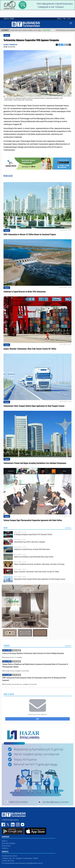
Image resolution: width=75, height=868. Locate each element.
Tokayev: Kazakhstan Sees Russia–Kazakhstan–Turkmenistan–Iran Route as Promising (39, 564)
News (6, 528)
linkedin (13, 825)
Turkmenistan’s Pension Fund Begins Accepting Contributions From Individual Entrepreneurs (35, 463)
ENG (59, 19)
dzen (22, 825)
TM (64, 19)
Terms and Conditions (9, 843)
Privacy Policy (6, 846)
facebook (3, 825)
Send (37, 719)
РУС (69, 19)
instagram (17, 825)
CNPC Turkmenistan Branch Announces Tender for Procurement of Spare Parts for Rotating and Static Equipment (34, 679)
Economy (7, 35)
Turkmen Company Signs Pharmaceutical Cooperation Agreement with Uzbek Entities (33, 520)
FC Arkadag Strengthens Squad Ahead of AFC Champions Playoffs (33, 534)
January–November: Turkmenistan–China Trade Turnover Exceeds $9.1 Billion (30, 349)
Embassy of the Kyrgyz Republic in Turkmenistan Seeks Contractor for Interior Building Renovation (33, 653)
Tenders (7, 646)
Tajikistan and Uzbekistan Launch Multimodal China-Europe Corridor (34, 557)
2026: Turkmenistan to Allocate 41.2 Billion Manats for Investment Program (30, 234)
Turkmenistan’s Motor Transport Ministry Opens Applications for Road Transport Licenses (34, 406)
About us (4, 841)
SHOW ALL (68, 528)
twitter (8, 825)
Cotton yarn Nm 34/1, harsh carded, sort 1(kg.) (31, 30)
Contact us (5, 848)
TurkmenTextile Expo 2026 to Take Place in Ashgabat (30, 542)
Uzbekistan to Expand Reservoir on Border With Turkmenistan (25, 292)
